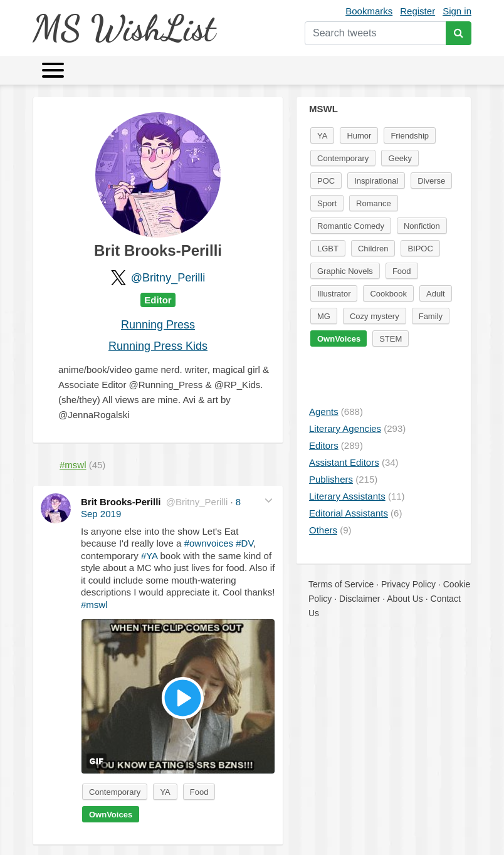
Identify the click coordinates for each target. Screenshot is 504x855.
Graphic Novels (345, 271)
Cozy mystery (375, 316)
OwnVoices (111, 815)
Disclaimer (360, 599)
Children (373, 249)
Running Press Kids (158, 346)
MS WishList (124, 28)
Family (431, 316)
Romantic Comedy (351, 226)
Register (417, 11)
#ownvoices (209, 543)
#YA (149, 556)
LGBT (328, 249)
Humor (359, 136)
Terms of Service (341, 584)
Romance (374, 203)
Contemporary (115, 792)
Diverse (431, 181)
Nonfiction (422, 226)
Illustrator (334, 294)
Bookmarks (369, 11)
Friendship (410, 136)
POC (326, 181)
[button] (269, 501)
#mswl (94, 605)
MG (324, 316)
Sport (327, 203)
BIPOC (420, 249)
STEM (391, 339)
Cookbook (388, 294)
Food (199, 792)
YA (165, 792)
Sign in (457, 11)
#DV (244, 543)
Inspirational (376, 181)
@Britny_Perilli (168, 278)
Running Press (158, 325)
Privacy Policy (408, 584)
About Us (405, 599)
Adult (436, 294)
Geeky (400, 158)
